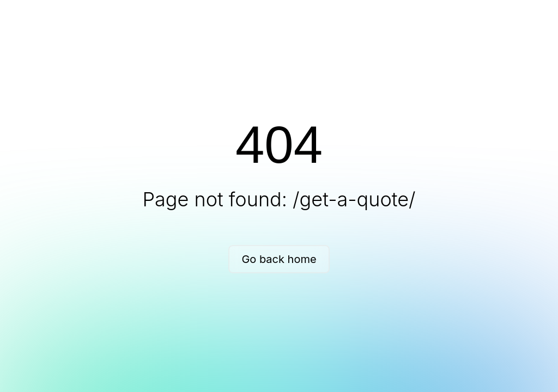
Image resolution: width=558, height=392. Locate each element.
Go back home (279, 259)
